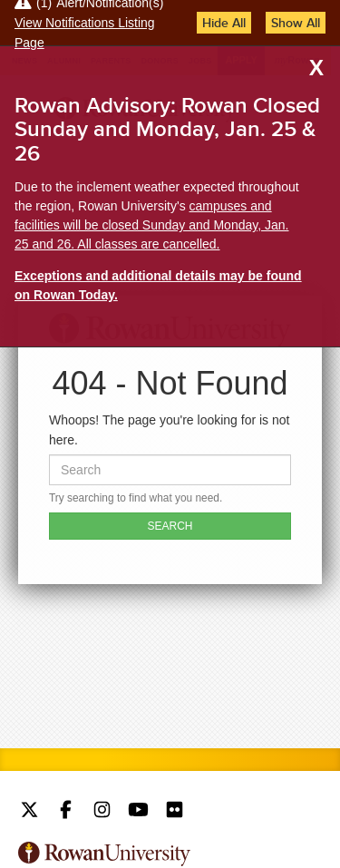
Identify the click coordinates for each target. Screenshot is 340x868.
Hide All (224, 23)
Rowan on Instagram (102, 812)
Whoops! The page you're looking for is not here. (169, 430)
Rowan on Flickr (175, 812)
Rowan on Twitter (29, 812)
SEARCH (170, 526)
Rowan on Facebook (66, 812)
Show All (296, 23)
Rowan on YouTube (138, 812)
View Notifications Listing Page (85, 33)
